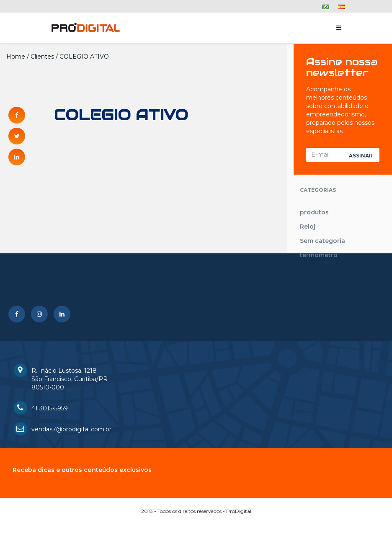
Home (16, 57)
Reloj (308, 227)
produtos (314, 212)
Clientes (42, 57)
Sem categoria (322, 241)
